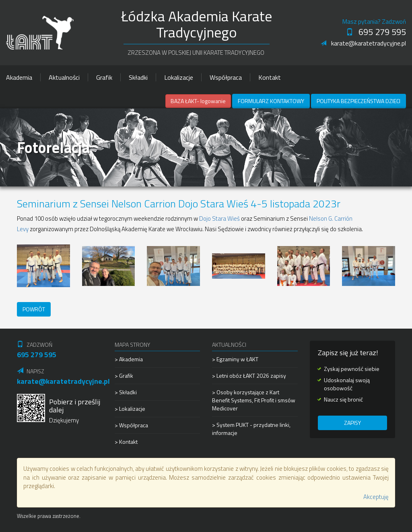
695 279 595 (376, 32)
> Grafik (124, 376)
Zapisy (352, 423)
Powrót (34, 309)
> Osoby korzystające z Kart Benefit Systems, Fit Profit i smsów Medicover (254, 400)
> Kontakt (126, 442)
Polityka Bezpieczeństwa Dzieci (358, 101)
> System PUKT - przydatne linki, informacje (251, 429)
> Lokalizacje (130, 409)
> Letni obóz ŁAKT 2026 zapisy (249, 376)
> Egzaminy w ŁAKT (235, 359)
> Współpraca (131, 425)
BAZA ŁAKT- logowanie (198, 101)
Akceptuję (376, 497)
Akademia (19, 77)
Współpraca (226, 77)
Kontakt (270, 77)
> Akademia (129, 359)
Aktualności (64, 77)
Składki (138, 77)
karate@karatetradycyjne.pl (363, 43)
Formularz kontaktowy (271, 101)
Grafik (104, 77)
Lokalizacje (179, 77)
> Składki (126, 392)
